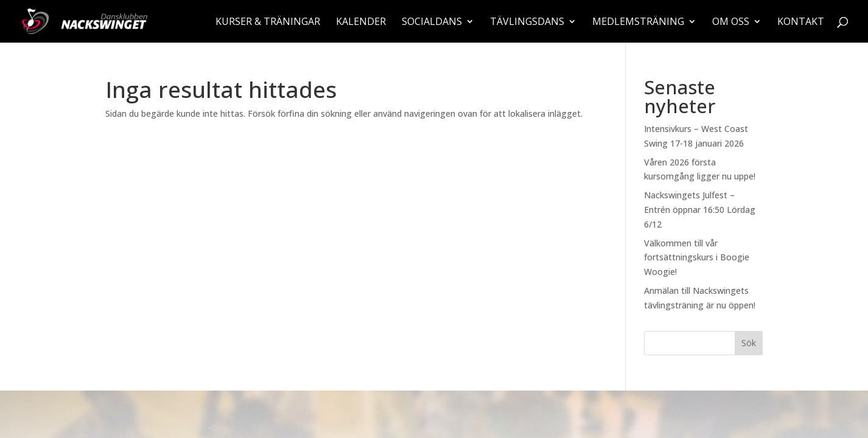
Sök (749, 343)
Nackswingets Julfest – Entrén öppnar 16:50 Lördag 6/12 (700, 210)
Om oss (731, 23)
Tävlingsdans (527, 23)
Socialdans (432, 23)
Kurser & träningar (268, 23)
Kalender (361, 23)
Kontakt (801, 23)
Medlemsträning (638, 23)
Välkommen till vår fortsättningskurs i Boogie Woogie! (697, 258)
